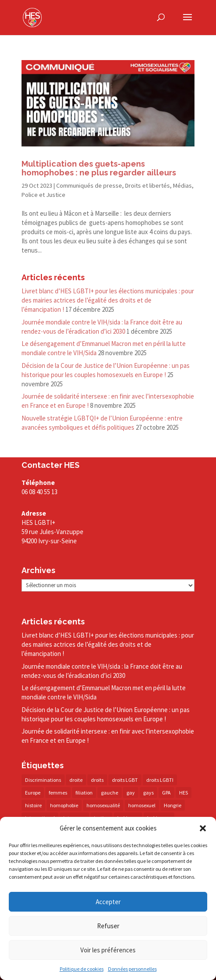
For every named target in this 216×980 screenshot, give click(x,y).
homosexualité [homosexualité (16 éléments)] (103, 805)
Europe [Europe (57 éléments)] (33, 793)
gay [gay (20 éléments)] (131, 793)
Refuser (108, 926)
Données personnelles (132, 969)
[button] (203, 828)
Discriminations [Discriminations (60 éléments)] (43, 780)
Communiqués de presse (89, 185)
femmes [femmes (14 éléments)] (58, 793)
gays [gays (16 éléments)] (148, 793)
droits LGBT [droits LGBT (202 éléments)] (125, 780)
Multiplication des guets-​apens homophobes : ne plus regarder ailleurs (99, 168)
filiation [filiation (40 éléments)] (84, 793)
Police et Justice (43, 195)
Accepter (108, 902)
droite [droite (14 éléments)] (76, 780)
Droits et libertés (148, 185)
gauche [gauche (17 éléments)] (110, 793)
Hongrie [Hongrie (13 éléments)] (173, 805)
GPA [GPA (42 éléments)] (166, 793)
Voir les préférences (108, 950)
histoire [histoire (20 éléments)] (33, 805)
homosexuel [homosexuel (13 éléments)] (142, 805)
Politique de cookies (82, 969)
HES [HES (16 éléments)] (184, 793)
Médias (182, 185)
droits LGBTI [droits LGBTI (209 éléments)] (160, 780)
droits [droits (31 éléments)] (97, 780)
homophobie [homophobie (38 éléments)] (64, 805)
